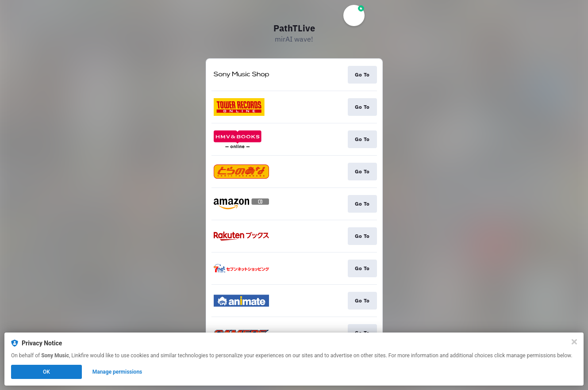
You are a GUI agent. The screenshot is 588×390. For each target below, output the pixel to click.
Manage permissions (117, 372)
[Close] (574, 342)
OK (46, 372)
